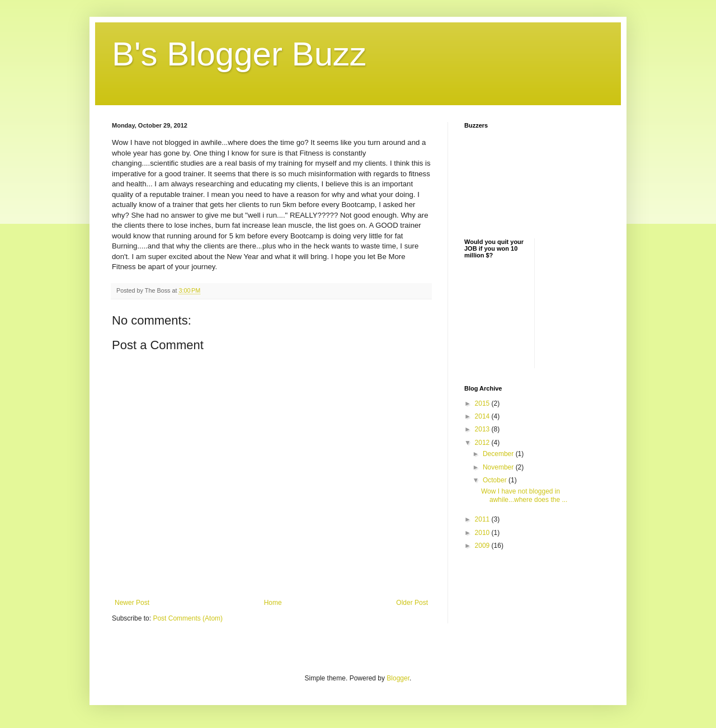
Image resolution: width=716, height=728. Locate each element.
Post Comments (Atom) (188, 618)
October (496, 480)
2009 (483, 546)
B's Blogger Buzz (239, 54)
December (499, 454)
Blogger (398, 678)
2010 (483, 533)
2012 (483, 443)
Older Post (412, 603)
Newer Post (132, 603)
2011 (483, 519)
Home (273, 603)
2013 (483, 429)
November (499, 467)
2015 (483, 403)
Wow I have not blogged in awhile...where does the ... (524, 495)
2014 (483, 416)
